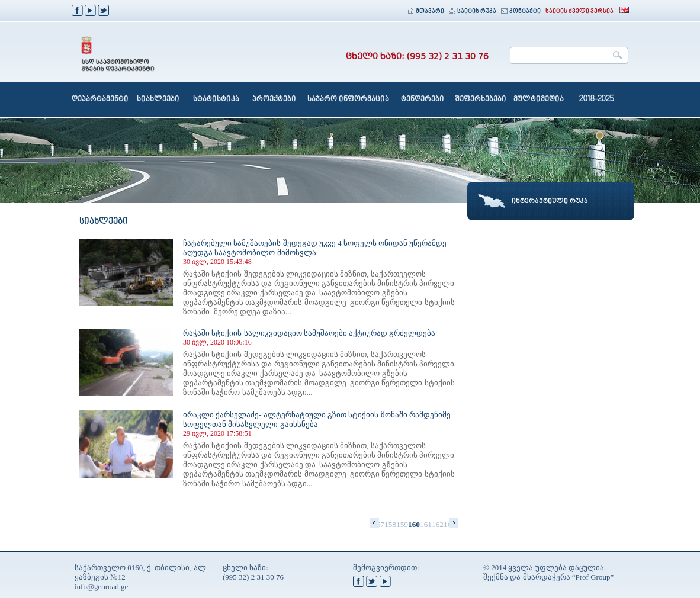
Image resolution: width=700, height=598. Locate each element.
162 (438, 524)
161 (426, 524)
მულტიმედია (539, 99)
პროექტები (274, 99)
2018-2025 (597, 99)
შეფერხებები (481, 99)
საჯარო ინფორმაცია (348, 99)
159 (402, 524)
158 (390, 524)
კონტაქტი (521, 12)
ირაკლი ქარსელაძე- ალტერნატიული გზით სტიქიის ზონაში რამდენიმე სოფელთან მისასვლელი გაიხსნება (317, 419)
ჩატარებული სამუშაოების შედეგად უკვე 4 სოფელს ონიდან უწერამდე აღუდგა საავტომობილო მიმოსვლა (315, 248)
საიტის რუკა (473, 12)
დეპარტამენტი (100, 99)
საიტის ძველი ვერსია (579, 12)
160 (414, 524)
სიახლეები (158, 99)
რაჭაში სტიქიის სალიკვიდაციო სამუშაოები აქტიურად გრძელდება (309, 333)
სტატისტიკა (216, 99)
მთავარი (426, 12)
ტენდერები (423, 99)
